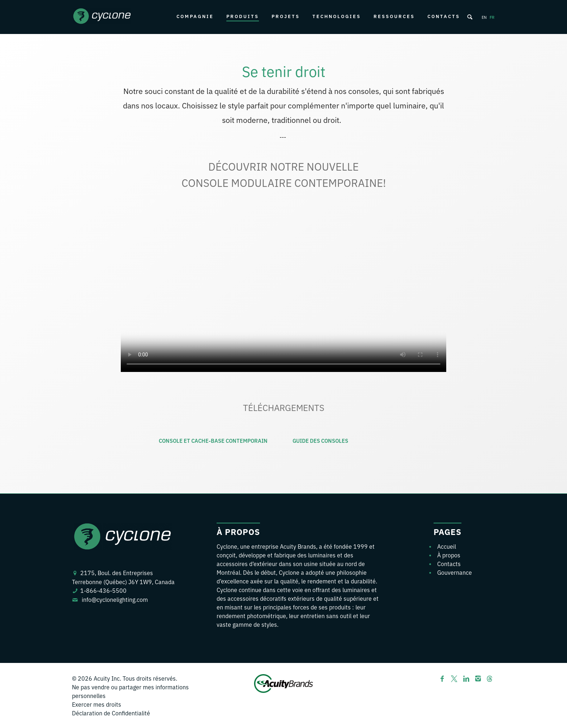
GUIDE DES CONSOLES (320, 440)
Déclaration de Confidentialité (111, 713)
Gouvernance (455, 572)
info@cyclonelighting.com (115, 599)
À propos (449, 555)
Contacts (444, 16)
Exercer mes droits (97, 704)
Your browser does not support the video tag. (283, 291)
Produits (243, 16)
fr (492, 17)
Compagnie (195, 16)
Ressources (394, 16)
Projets (286, 16)
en (484, 17)
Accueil (447, 546)
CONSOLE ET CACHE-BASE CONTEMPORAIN (213, 440)
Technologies (337, 16)
